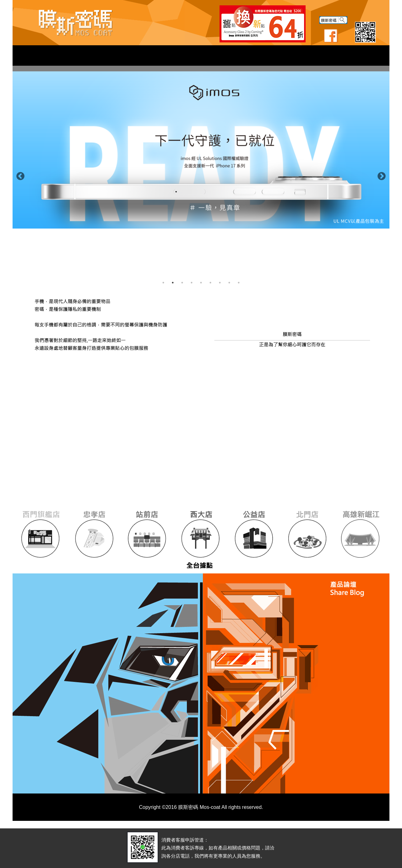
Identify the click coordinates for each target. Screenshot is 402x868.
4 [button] (192, 283)
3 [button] (182, 283)
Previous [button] (19, 175)
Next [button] (380, 175)
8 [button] (229, 283)
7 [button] (220, 283)
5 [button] (201, 283)
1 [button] (163, 283)
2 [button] (173, 283)
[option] (201, 150)
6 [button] (210, 283)
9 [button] (239, 283)
